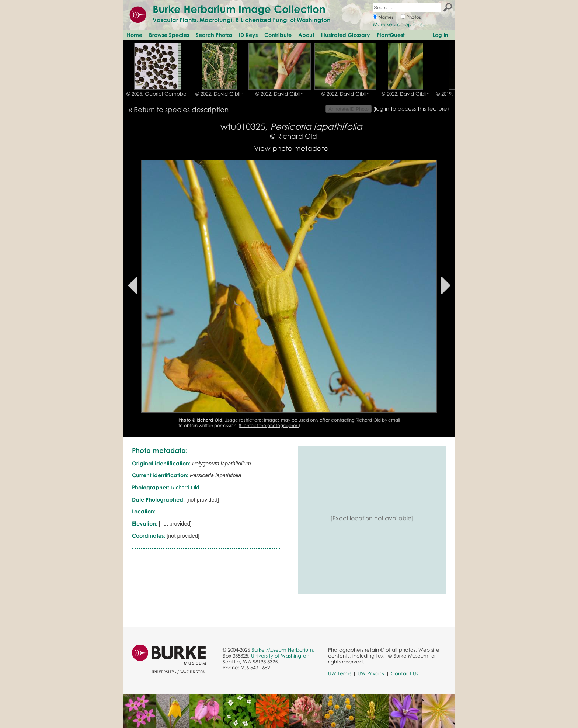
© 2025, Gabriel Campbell (158, 94)
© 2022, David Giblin (219, 94)
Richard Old (297, 136)
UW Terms (340, 673)
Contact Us (404, 673)
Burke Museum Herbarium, (283, 650)
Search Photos (214, 35)
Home (135, 35)
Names (386, 17)
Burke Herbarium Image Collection (239, 9)
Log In (441, 35)
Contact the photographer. (269, 425)
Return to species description (181, 109)
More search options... (400, 24)
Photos (414, 17)
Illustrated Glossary (345, 35)
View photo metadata (291, 148)
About (306, 35)
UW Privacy (371, 673)
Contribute (278, 35)
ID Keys (248, 35)
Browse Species (169, 35)
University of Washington (280, 656)
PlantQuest (391, 35)
